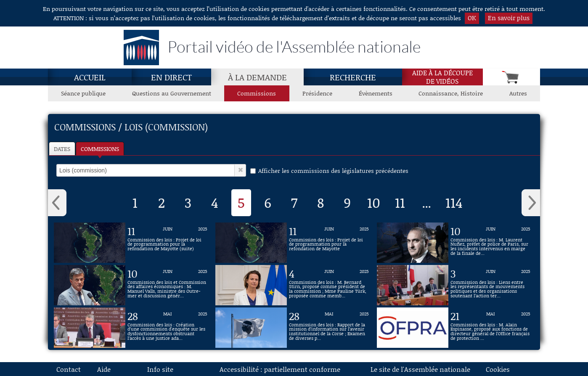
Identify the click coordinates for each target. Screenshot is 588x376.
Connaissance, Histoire (451, 93)
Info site (160, 369)
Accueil (90, 77)
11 (400, 202)
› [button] (531, 203)
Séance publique (83, 93)
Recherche (353, 77)
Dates (62, 149)
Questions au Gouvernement (172, 93)
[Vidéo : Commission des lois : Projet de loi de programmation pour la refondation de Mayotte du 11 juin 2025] (329, 243)
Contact (69, 369)
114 (454, 202)
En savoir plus (509, 18)
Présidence (317, 93)
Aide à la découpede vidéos (442, 77)
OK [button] (472, 18)
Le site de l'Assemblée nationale (420, 369)
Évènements (376, 93)
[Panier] (511, 77)
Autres (518, 93)
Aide (104, 369)
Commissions (100, 149)
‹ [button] (57, 203)
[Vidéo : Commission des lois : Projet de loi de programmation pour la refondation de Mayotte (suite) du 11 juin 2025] (167, 243)
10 (374, 202)
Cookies (498, 369)
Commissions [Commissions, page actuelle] (257, 93)
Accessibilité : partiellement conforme (280, 369)
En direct (171, 77)
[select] (146, 170)
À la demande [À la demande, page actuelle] (257, 77)
